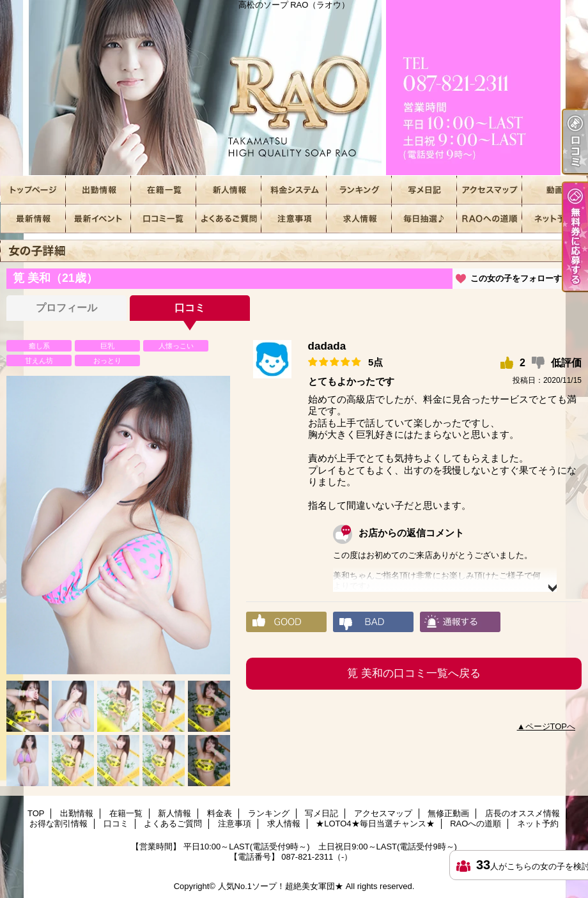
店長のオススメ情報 (33, 219)
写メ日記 (424, 190)
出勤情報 (98, 190)
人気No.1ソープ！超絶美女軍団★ (281, 886)
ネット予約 (555, 219)
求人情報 (359, 219)
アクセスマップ (490, 190)
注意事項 (294, 219)
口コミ (164, 219)
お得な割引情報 (98, 219)
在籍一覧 (164, 190)
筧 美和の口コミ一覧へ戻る (414, 673)
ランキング (359, 190)
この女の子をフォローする (520, 278)
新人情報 (229, 190)
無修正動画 (555, 190)
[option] (118, 525)
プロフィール (66, 308)
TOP (33, 190)
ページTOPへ (551, 726)
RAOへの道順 (490, 219)
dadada (327, 346)
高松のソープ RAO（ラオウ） (294, 88)
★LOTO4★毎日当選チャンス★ (424, 219)
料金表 (294, 190)
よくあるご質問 (229, 219)
